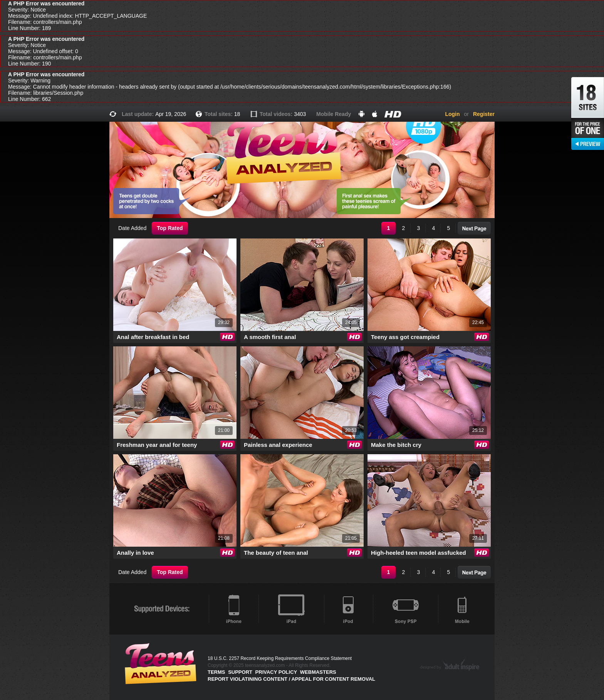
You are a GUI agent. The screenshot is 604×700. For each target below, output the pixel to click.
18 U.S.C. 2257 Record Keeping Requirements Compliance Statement (280, 658)
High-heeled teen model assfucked (419, 553)
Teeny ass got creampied (405, 337)
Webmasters (318, 672)
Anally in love (135, 553)
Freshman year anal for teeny (157, 445)
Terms (216, 672)
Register (484, 114)
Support (240, 672)
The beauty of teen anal (276, 553)
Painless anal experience (278, 445)
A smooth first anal (270, 337)
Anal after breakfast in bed (153, 337)
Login (452, 114)
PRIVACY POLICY (276, 672)
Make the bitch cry (396, 445)
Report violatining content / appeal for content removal (291, 679)
